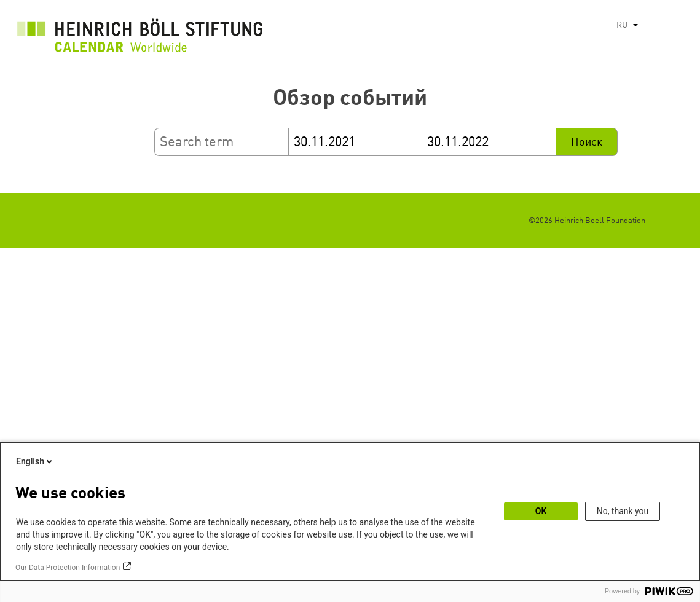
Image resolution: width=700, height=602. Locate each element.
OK (541, 511)
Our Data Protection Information (68, 568)
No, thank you (623, 511)
